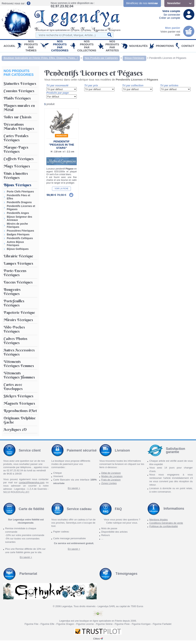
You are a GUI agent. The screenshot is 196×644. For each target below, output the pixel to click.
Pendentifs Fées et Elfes (18, 197)
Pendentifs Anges (18, 213)
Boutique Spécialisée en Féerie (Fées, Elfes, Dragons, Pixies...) (41, 58)
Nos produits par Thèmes (31, 46)
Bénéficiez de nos (142, 3)
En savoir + (74, 488)
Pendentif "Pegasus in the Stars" (61, 145)
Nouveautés (138, 46)
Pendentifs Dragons (19, 202)
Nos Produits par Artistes (112, 46)
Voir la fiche (62, 189)
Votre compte (171, 11)
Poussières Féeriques (20, 231)
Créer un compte (170, 18)
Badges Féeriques (18, 234)
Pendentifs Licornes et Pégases (168, 58)
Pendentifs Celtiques (20, 238)
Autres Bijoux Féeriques (15, 244)
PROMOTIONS (165, 46)
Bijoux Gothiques (18, 249)
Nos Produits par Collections (87, 46)
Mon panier (173, 28)
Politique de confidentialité (163, 526)
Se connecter (172, 15)
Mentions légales (158, 520)
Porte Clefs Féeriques (20, 192)
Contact (188, 46)
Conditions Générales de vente (166, 523)
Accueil (9, 46)
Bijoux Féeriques (134, 58)
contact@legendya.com (32, 482)
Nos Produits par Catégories (60, 46)
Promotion (62, 136)
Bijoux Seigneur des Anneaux (20, 218)
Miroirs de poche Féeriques (17, 225)
